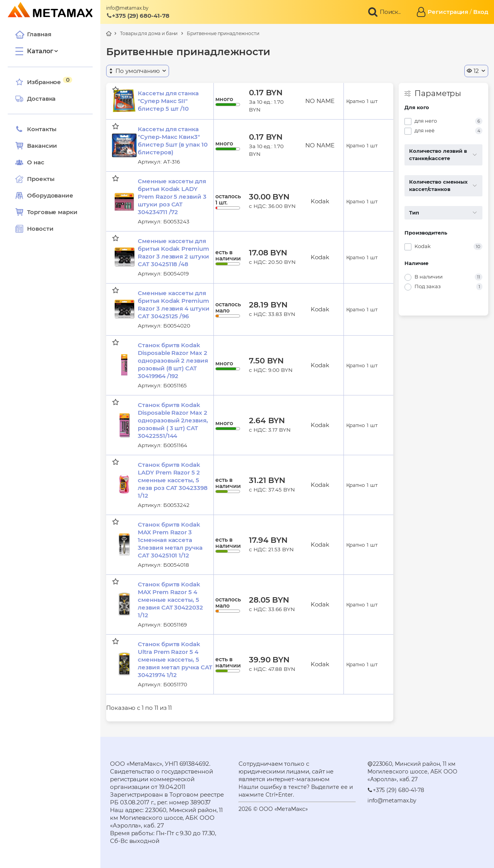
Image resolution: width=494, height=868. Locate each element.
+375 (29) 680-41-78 (138, 16)
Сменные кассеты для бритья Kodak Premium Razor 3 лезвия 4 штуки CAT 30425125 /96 (173, 305)
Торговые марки (47, 212)
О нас (30, 162)
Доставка (36, 99)
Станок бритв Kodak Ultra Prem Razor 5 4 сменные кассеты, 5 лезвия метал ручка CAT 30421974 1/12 (175, 659)
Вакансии (36, 146)
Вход (481, 12)
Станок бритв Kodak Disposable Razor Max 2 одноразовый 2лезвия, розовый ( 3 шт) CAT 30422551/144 (173, 420)
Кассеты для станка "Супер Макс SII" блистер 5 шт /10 (168, 101)
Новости (34, 229)
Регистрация (448, 12)
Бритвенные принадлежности (223, 33)
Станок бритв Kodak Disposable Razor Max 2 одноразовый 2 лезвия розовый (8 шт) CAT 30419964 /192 (173, 361)
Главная (33, 34)
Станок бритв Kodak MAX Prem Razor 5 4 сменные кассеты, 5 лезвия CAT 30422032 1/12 (170, 600)
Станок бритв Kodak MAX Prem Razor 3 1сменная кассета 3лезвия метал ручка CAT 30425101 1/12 (170, 540)
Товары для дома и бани (149, 33)
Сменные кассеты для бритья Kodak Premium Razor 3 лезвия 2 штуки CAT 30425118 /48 (173, 252)
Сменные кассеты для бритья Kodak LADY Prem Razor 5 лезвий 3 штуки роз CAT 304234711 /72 (172, 197)
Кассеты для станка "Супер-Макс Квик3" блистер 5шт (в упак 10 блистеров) (173, 141)
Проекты (41, 179)
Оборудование (50, 195)
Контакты (36, 129)
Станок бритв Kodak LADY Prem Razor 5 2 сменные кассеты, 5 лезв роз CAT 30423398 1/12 (173, 480)
